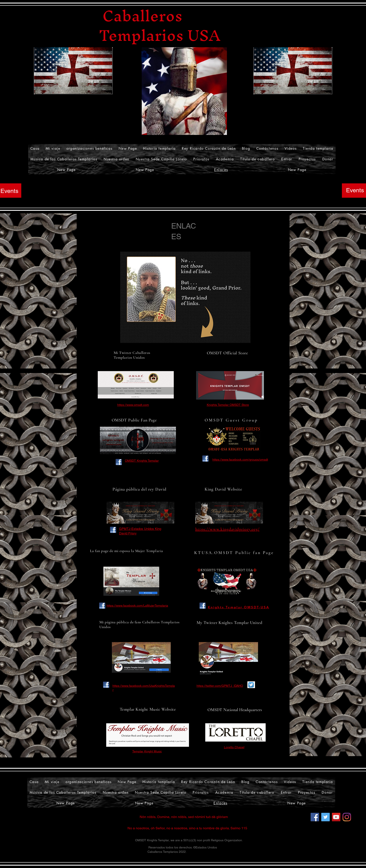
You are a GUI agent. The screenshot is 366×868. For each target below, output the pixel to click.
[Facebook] (315, 817)
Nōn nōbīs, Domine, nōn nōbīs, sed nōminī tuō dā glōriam (184, 817)
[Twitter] (325, 817)
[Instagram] (347, 817)
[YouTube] (336, 817)
